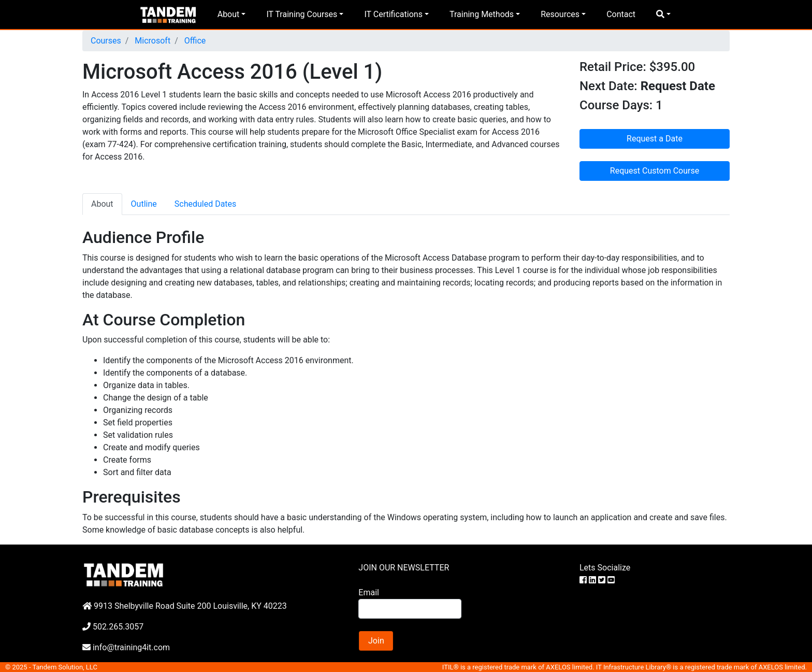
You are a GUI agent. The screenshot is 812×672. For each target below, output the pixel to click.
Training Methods (482, 14)
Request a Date (655, 139)
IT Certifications (393, 14)
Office (194, 41)
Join (376, 641)
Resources (560, 14)
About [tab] (102, 204)
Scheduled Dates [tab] (206, 204)
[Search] (410, 609)
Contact (621, 14)
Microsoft (151, 41)
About (229, 14)
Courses (106, 41)
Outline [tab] (144, 204)
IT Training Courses (302, 14)
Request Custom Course (655, 171)
